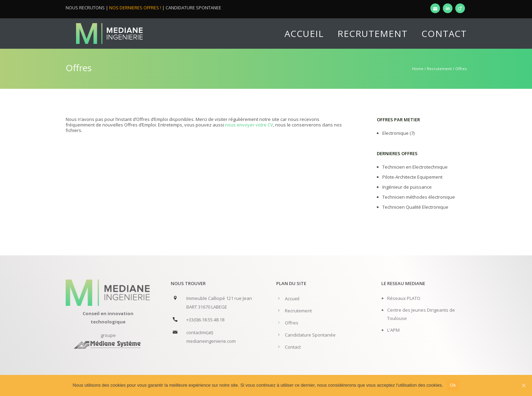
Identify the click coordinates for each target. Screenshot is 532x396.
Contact (444, 34)
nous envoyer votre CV (249, 125)
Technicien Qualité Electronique (415, 207)
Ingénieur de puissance (407, 187)
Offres (292, 323)
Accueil (304, 34)
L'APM (393, 330)
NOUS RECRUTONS (85, 8)
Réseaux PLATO (404, 298)
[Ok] (523, 385)
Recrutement (372, 34)
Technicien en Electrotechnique (415, 167)
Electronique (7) (398, 133)
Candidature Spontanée (310, 335)
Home (418, 69)
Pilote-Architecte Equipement (412, 177)
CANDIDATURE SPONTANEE (193, 8)
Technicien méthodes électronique (419, 197)
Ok (453, 385)
